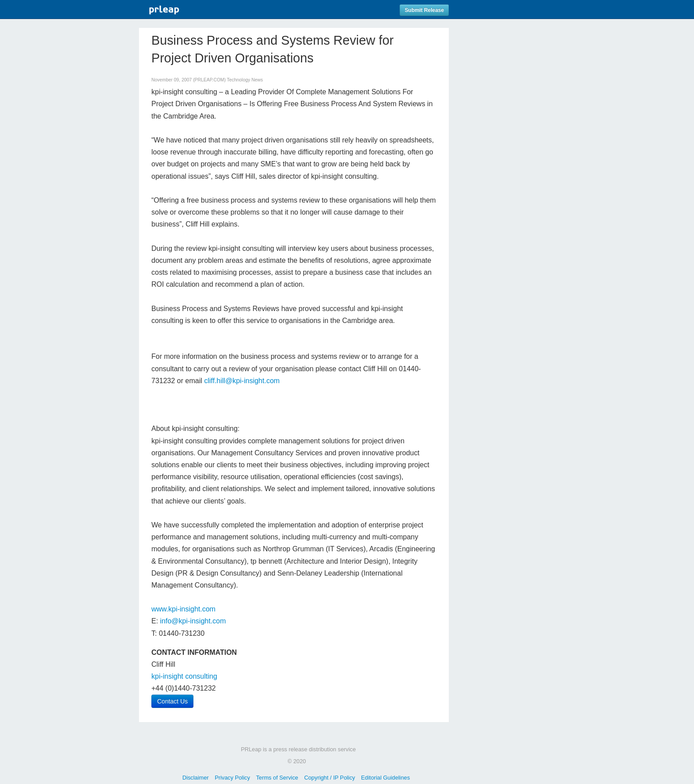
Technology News (245, 80)
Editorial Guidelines (386, 778)
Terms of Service (277, 778)
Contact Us (172, 701)
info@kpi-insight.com (193, 621)
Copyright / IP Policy (330, 778)
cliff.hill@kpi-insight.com (242, 381)
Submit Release (424, 10)
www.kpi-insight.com (183, 609)
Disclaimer (196, 778)
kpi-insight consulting (184, 676)
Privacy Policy (232, 778)
